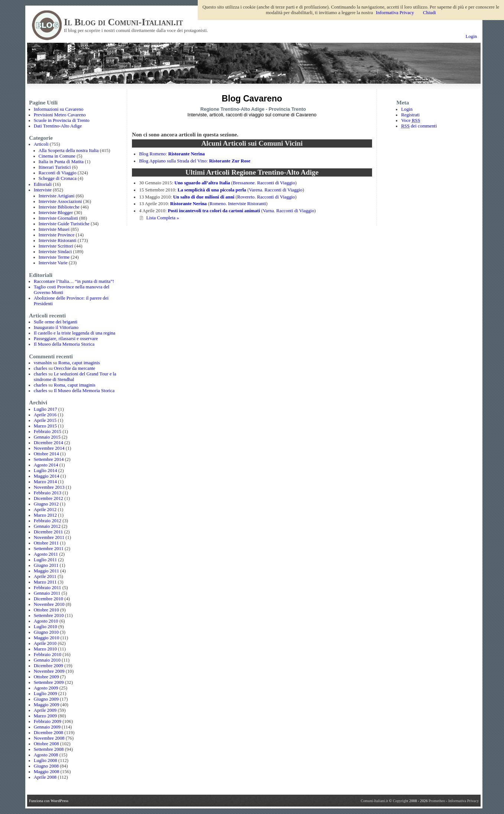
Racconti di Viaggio (58, 173)
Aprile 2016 (45, 415)
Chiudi (429, 13)
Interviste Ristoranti (58, 240)
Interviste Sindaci (55, 252)
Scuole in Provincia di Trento (62, 120)
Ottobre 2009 (46, 677)
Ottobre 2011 (46, 543)
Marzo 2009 (45, 716)
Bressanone (244, 183)
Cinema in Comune (57, 156)
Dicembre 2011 (49, 532)
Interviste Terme (54, 257)
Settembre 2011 (49, 549)
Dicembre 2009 (49, 666)
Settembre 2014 (49, 459)
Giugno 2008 (46, 766)
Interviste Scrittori (56, 246)
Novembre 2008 (49, 738)
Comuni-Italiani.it (374, 801)
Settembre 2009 (49, 682)
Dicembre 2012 (49, 498)
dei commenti (419, 126)
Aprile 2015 (45, 420)
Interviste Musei (54, 229)
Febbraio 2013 (48, 493)
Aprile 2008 (45, 777)
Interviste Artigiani (57, 196)
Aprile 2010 (45, 643)
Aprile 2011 (45, 576)
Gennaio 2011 (47, 593)
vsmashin (43, 363)
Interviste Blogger (56, 213)
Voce (411, 120)
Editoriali (43, 184)
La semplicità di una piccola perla (212, 190)
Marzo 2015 (45, 426)
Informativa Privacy (463, 801)
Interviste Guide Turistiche (64, 224)
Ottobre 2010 (46, 610)
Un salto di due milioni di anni (204, 197)
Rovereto (246, 197)
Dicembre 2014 (49, 443)
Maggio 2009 (47, 705)
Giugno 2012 (46, 504)
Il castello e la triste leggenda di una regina (75, 333)
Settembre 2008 (49, 749)
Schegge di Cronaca (58, 178)
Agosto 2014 (46, 465)
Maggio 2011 (46, 571)
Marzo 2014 (45, 482)
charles (41, 368)
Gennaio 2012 (47, 526)
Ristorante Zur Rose (230, 161)
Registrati (410, 115)
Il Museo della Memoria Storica (64, 344)
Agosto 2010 (46, 621)
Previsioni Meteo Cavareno (60, 115)
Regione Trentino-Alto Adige (232, 109)
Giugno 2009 (46, 699)
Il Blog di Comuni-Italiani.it (123, 22)
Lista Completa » (162, 218)
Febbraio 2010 (48, 655)
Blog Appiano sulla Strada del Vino (173, 161)
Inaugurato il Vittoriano (56, 327)
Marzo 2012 (45, 515)
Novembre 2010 (49, 604)
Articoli (41, 144)
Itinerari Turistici (55, 167)
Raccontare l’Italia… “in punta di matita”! (74, 281)
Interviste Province (57, 235)
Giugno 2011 (46, 565)
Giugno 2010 (46, 632)
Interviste (43, 190)
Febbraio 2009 (48, 721)
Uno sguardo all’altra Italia (202, 183)
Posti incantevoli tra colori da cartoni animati (214, 211)
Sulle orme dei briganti (56, 322)
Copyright (401, 801)
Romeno (218, 204)
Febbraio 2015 (48, 432)
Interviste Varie (53, 263)
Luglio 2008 (46, 760)
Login (471, 36)
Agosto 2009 (46, 688)
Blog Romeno (152, 154)
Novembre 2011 (49, 537)
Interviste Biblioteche (59, 207)
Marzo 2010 (45, 649)
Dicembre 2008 (49, 733)
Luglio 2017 (46, 409)
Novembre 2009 (49, 671)
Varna (268, 211)
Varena (256, 190)
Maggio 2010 (47, 638)
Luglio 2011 (45, 560)
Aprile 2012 (45, 510)
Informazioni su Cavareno (59, 109)
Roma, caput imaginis (79, 363)
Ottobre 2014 (46, 454)
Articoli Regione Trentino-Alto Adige (262, 172)
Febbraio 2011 (48, 588)
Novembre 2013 (49, 487)
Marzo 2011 (45, 582)
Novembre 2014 (49, 448)
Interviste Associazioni (60, 201)
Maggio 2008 (47, 772)
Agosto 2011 (46, 554)
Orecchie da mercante (75, 368)
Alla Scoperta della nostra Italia (69, 151)
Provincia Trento (287, 109)
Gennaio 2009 (47, 727)
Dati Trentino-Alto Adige (58, 126)
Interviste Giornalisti (58, 218)
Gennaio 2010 (47, 660)
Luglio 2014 (46, 471)
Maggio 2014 (47, 476)
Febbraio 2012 (48, 521)
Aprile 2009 (45, 710)
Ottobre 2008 (46, 744)
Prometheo (437, 801)
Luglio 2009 (46, 694)
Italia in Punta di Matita (61, 162)
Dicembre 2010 (49, 599)
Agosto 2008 (46, 755)
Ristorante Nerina (186, 154)
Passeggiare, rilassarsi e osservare (66, 339)
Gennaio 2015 (47, 437)
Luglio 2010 (46, 627)
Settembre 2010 (49, 616)
